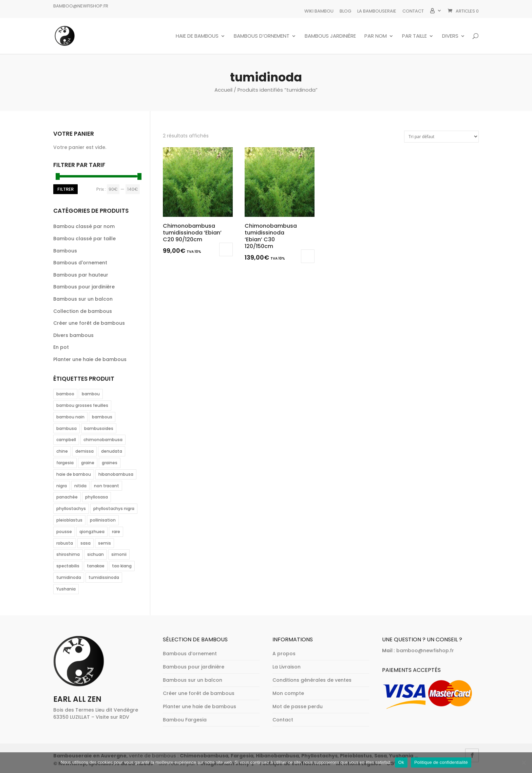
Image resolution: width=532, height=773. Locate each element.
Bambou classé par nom (84, 226)
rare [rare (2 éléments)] (116, 532)
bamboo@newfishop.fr (81, 6)
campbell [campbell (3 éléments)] (66, 440)
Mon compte (288, 693)
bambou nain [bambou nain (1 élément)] (70, 417)
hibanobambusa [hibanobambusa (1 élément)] (116, 474)
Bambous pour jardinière (84, 287)
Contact (413, 11)
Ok (401, 762)
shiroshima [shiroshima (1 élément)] (68, 554)
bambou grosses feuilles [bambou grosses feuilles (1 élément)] (82, 405)
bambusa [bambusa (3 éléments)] (66, 428)
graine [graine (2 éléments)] (88, 463)
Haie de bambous (197, 36)
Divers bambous (73, 335)
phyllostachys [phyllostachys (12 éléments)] (71, 508)
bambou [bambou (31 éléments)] (91, 394)
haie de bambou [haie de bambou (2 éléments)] (74, 474)
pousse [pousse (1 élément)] (64, 532)
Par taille (414, 36)
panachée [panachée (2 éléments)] (67, 497)
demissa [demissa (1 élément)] (84, 451)
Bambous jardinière (330, 36)
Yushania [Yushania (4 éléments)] (66, 589)
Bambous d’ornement (262, 36)
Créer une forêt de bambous (89, 323)
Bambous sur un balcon (83, 299)
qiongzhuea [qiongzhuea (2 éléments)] (92, 532)
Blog (345, 11)
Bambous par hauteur (81, 275)
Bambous (65, 251)
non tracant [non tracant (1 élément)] (107, 486)
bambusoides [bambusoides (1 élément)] (99, 428)
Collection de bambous (83, 311)
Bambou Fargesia (185, 720)
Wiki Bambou (319, 11)
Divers (450, 36)
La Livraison (287, 667)
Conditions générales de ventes (312, 680)
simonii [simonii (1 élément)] (119, 554)
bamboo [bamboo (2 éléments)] (65, 394)
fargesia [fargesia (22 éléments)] (65, 463)
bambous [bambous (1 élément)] (102, 417)
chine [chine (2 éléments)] (62, 451)
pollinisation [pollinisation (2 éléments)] (103, 520)
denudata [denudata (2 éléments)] (112, 451)
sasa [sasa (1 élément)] (85, 543)
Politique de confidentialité (441, 762)
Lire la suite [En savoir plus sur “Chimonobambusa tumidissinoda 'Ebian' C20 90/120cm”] (226, 249)
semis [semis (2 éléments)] (104, 543)
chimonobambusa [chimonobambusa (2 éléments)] (103, 440)
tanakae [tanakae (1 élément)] (96, 566)
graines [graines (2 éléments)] (110, 463)
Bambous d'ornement (80, 263)
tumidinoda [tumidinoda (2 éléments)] (69, 577)
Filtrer (65, 189)
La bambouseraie (377, 11)
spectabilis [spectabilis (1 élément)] (68, 566)
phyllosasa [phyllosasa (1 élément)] (97, 497)
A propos (284, 654)
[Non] (524, 762)
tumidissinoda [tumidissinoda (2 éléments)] (104, 577)
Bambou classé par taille (84, 239)
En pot (61, 347)
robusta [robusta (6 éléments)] (65, 543)
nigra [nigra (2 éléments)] (62, 486)
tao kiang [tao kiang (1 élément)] (122, 566)
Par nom (376, 36)
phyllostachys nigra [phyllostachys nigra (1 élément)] (114, 508)
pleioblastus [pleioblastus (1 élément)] (69, 520)
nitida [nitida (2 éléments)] (80, 486)
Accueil (223, 90)
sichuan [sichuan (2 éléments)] (96, 554)
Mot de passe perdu (298, 706)
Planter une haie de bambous (90, 359)
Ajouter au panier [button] (308, 256)
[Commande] (441, 137)
